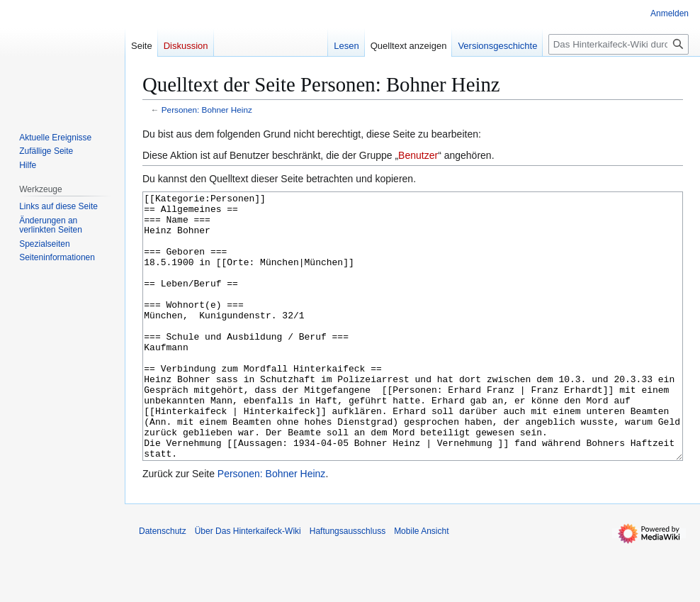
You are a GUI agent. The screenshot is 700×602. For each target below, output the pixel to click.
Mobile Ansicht (421, 584)
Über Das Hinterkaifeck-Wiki (248, 584)
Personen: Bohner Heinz (207, 110)
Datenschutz (163, 584)
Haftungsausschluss (348, 584)
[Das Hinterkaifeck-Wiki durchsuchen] (619, 44)
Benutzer (418, 155)
